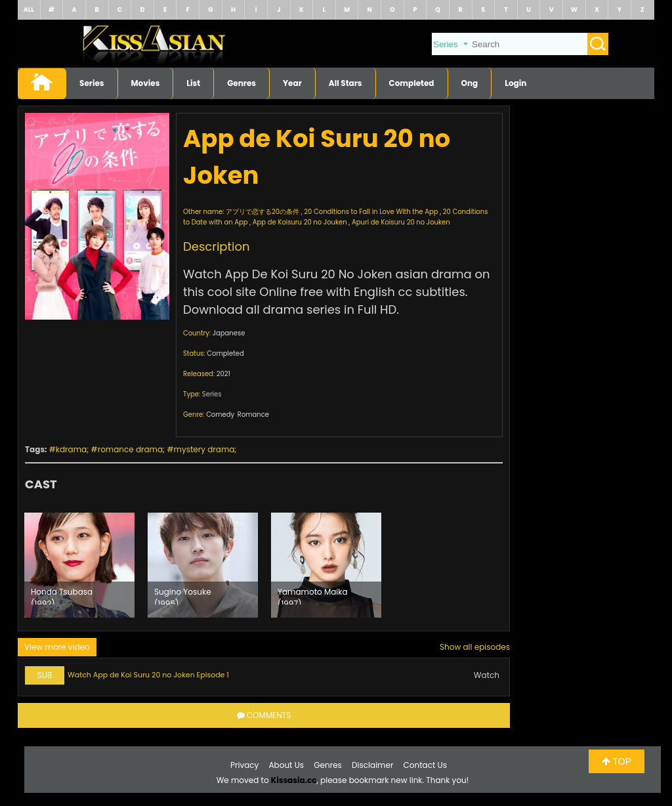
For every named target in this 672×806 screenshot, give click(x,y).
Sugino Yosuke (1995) (183, 595)
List (193, 83)
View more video (57, 647)
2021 (223, 374)
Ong (470, 83)
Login (515, 83)
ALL (29, 10)
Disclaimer (372, 765)
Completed (412, 83)
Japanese (229, 333)
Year (292, 83)
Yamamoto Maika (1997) (313, 595)
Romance (253, 414)
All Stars (346, 83)
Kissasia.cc (294, 780)
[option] (79, 565)
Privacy (244, 765)
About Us (287, 765)
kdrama (71, 449)
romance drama (130, 449)
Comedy (220, 414)
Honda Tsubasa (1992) (62, 595)
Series (92, 83)
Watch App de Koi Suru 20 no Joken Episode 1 (148, 675)
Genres (241, 83)
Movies (146, 83)
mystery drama (204, 449)
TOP (617, 761)
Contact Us (425, 765)
